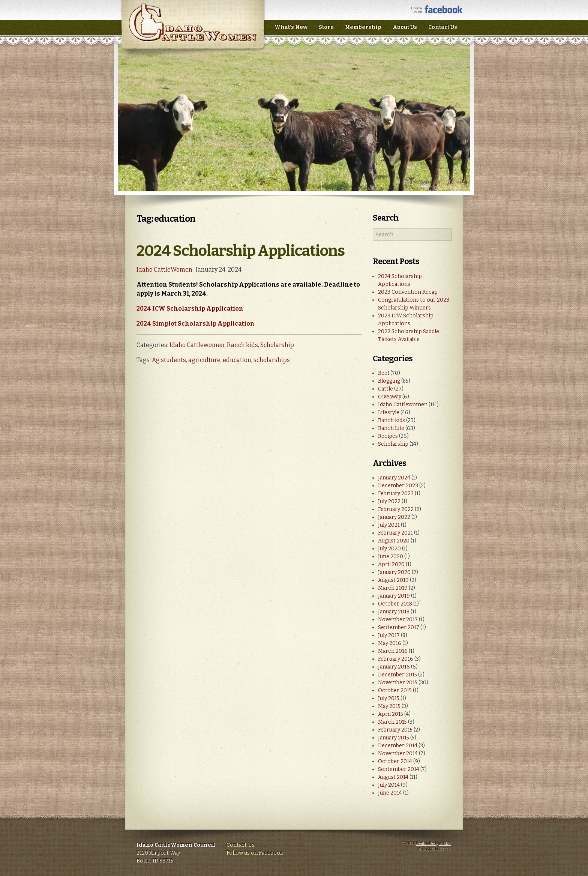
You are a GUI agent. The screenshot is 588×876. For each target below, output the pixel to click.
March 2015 (392, 722)
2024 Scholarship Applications (241, 251)
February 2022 (396, 509)
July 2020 (389, 549)
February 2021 (395, 533)
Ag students (169, 360)
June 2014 (390, 793)
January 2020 (394, 572)
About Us (405, 27)
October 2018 (395, 604)
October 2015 (395, 690)
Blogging (389, 381)
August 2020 (394, 541)
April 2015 (391, 714)
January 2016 (394, 667)
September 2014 (399, 769)
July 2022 (389, 501)
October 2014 (395, 761)
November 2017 (398, 620)
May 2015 (389, 706)
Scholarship (277, 345)
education (237, 360)
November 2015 (398, 683)
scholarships (272, 360)
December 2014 (398, 746)
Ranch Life (391, 428)
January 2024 (394, 478)
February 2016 (396, 659)
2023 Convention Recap (408, 292)
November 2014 (398, 754)
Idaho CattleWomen (193, 30)
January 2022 (394, 517)
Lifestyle (389, 412)
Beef (384, 373)
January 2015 (394, 738)
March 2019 (393, 588)
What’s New (291, 27)
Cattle (385, 389)
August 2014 (393, 777)
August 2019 (393, 580)
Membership (363, 27)
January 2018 (394, 612)
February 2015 (395, 730)
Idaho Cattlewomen (197, 345)
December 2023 (398, 486)
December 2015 (397, 675)
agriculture (204, 360)
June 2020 (391, 557)
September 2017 (399, 627)
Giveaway (390, 397)
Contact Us (443, 27)
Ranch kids (242, 345)
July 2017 (389, 635)
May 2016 (390, 643)
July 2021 (389, 525)
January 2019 (394, 596)
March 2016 (393, 651)
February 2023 (396, 494)
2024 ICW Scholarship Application (190, 309)
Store (326, 27)
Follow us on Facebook (255, 853)
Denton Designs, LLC (433, 844)
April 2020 (391, 564)
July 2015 (389, 698)
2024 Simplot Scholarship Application (196, 324)
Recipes (388, 436)
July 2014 (389, 785)
